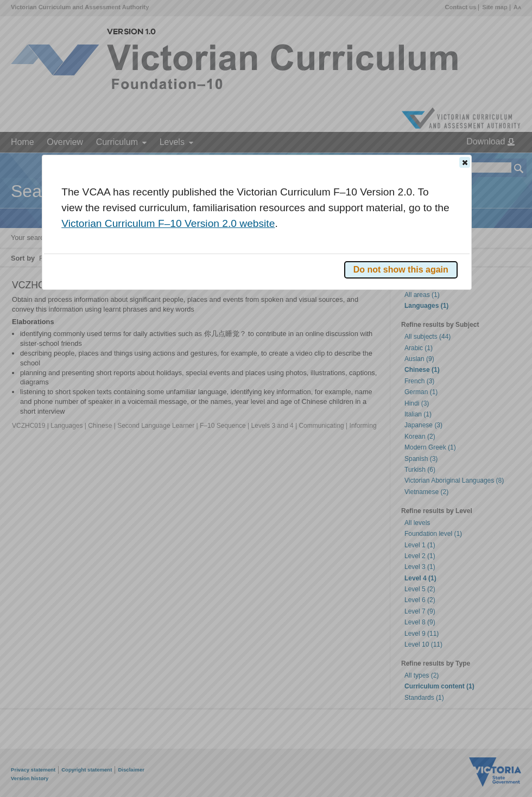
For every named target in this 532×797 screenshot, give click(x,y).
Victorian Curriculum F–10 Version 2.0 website (168, 223)
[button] (465, 162)
